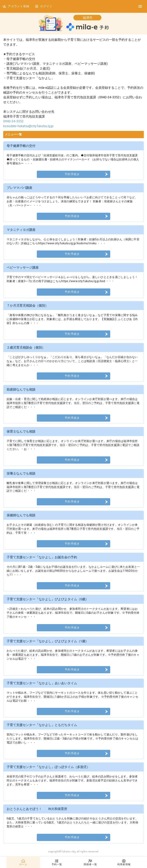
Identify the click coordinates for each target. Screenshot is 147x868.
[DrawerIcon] (140, 6)
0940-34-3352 (13, 121)
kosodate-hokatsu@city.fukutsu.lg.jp (28, 126)
